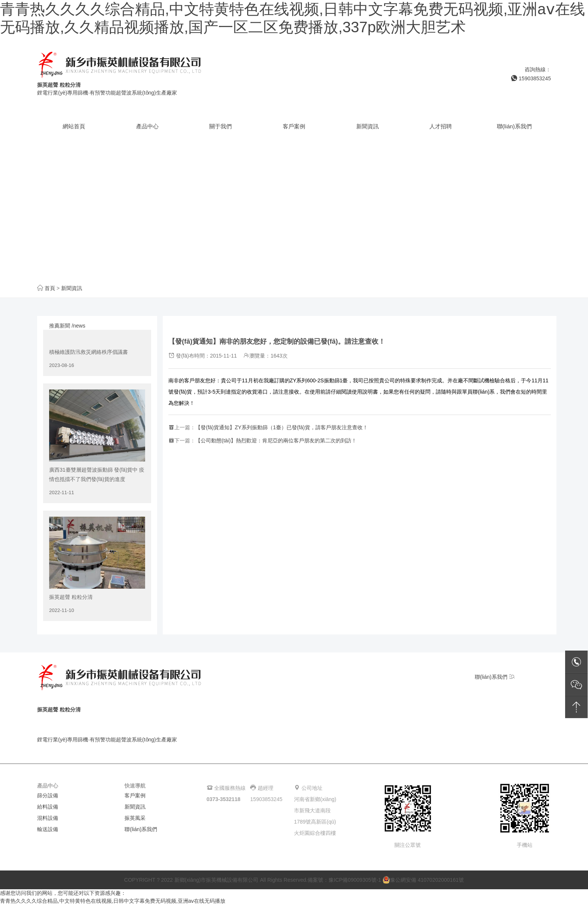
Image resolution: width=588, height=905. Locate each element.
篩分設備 (48, 795)
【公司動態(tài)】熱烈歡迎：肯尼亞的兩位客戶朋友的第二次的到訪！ (276, 440)
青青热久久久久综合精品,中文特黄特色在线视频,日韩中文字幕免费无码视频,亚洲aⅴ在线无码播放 (113, 901)
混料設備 (48, 818)
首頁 (50, 288)
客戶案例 (135, 795)
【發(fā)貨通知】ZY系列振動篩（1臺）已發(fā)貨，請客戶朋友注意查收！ (282, 427)
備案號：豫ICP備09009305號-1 (344, 880)
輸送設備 (48, 829)
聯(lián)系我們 (495, 677)
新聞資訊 (72, 288)
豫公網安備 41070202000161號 (423, 880)
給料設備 (48, 807)
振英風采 (135, 818)
